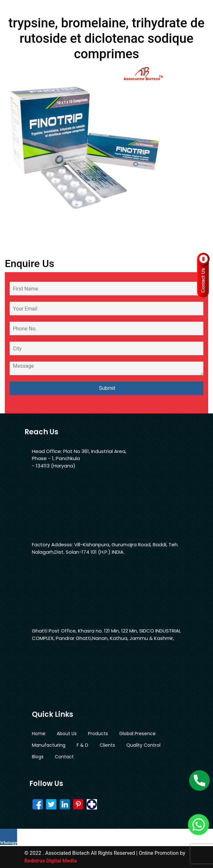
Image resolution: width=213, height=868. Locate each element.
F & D (82, 745)
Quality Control (143, 745)
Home (39, 734)
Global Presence (137, 734)
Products (98, 734)
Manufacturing (49, 745)
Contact (64, 757)
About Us (67, 734)
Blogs (38, 757)
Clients (107, 745)
